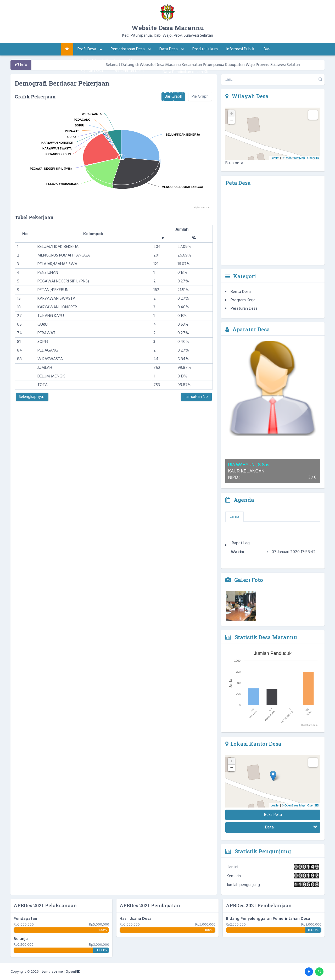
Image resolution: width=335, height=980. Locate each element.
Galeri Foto (244, 580)
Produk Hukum (205, 49)
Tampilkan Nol (196, 397)
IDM (266, 49)
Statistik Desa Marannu (261, 637)
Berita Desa (241, 292)
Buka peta (234, 163)
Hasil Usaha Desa (136, 919)
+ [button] (232, 114)
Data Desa (172, 49)
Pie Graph (200, 97)
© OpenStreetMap (293, 158)
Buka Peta (273, 815)
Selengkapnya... (32, 397)
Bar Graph (173, 97)
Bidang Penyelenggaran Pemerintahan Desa (268, 919)
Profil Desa (90, 49)
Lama (234, 517)
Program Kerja (243, 300)
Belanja (21, 939)
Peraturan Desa (244, 309)
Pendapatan (25, 919)
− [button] (232, 120)
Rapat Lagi (241, 550)
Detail (291, 827)
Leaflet (275, 158)
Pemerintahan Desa (131, 49)
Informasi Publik (240, 49)
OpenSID (313, 158)
